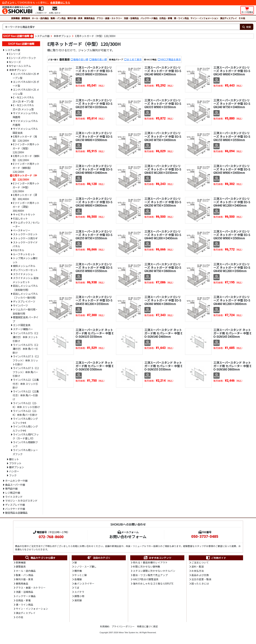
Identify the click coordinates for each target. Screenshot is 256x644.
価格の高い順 (99, 59)
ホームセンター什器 (16, 481)
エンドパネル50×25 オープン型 (26, 76)
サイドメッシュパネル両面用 (25, 115)
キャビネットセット (24, 214)
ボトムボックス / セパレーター (26, 224)
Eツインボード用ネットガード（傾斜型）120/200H (26, 168)
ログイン (7, 2)
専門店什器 (11, 488)
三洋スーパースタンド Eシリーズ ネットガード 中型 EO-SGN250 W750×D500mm (163, 202)
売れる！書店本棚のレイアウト (150, 563)
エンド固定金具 (22, 325)
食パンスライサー (84, 584)
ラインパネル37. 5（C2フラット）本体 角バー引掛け (26, 372)
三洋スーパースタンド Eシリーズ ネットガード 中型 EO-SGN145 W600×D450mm (232, 71)
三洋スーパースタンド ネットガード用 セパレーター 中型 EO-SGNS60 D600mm (232, 366)
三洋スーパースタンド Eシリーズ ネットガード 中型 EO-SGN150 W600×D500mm (94, 136)
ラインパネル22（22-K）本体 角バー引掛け (25, 413)
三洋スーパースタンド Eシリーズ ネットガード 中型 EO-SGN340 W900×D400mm (94, 169)
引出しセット (20, 218)
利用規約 (105, 628)
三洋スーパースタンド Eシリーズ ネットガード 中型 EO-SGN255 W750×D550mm (94, 235)
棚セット (14, 459)
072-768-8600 (51, 537)
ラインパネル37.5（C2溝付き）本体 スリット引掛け (25, 337)
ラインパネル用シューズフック (25, 452)
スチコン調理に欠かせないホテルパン (154, 571)
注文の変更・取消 (201, 580)
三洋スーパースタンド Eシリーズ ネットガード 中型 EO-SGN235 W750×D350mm (94, 104)
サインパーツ (20, 305)
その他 (242, 18)
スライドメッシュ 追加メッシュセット (25, 280)
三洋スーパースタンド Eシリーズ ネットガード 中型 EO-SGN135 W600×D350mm (94, 71)
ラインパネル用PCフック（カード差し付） (26, 436)
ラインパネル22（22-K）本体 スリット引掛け (26, 405)
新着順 (66, 59)
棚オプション (16, 467)
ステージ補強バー (23, 329)
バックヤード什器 (15, 509)
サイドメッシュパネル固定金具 (25, 131)
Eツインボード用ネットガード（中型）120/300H (26, 187)
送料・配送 (198, 567)
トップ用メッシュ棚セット (25, 260)
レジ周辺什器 (13, 493)
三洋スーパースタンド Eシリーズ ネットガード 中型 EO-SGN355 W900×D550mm (94, 267)
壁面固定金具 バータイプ (25, 319)
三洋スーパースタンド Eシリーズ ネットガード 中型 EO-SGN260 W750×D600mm (163, 267)
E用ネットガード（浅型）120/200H (25, 138)
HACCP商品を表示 (171, 59)
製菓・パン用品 (58, 18)
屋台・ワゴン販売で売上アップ (150, 575)
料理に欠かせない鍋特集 (147, 567)
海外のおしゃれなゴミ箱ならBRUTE (153, 584)
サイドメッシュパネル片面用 (25, 123)
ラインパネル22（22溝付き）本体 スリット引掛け (26, 384)
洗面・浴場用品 (131, 18)
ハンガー (14, 471)
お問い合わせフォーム (128, 537)
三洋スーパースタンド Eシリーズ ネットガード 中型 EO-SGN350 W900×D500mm (232, 235)
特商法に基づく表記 (147, 628)
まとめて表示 (134, 59)
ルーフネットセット (24, 254)
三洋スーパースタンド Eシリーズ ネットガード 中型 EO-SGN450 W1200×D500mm (232, 267)
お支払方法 (198, 571)
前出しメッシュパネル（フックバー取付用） (25, 296)
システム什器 (42, 36)
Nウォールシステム (20, 66)
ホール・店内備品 (40, 18)
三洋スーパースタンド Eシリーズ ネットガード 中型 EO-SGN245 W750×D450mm (163, 136)
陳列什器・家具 (75, 18)
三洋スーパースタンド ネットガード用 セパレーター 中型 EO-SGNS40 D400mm (163, 333)
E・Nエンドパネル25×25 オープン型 (23, 99)
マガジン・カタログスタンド (21, 501)
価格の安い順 (81, 59)
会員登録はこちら (60, 2)
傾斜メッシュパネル (24, 266)
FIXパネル (19, 250)
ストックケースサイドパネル (25, 244)
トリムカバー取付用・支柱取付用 (25, 311)
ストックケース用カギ (25, 238)
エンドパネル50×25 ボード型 (26, 84)
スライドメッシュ (23, 274)
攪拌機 (78, 571)
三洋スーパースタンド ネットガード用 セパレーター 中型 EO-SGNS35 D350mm (94, 333)
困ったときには (200, 584)
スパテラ (79, 593)
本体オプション (62, 36)
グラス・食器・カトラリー (109, 18)
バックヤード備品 (149, 18)
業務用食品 (89, 18)
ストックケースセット (25, 234)
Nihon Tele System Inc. (129, 634)
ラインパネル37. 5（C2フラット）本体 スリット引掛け (26, 360)
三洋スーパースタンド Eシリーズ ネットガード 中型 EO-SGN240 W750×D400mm (232, 104)
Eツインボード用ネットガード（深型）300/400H (26, 207)
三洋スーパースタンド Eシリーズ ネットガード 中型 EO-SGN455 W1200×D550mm (94, 300)
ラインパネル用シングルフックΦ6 (25, 428)
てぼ (77, 588)
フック (13, 475)
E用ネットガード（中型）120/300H (95, 36)
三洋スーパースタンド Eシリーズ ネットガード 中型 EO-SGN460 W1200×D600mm (232, 300)
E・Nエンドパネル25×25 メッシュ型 (23, 107)
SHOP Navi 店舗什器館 (16, 36)
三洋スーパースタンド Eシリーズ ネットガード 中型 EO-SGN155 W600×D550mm (232, 136)
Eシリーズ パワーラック (22, 58)
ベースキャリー (22, 230)
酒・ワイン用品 (181, 18)
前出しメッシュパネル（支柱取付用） (25, 288)
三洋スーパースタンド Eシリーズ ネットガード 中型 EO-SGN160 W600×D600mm (94, 202)
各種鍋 (78, 580)
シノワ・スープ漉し (85, 567)
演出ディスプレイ (228, 18)
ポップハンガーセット (25, 270)
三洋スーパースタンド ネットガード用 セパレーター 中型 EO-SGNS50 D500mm (94, 366)
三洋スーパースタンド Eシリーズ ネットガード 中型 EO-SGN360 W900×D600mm (163, 300)
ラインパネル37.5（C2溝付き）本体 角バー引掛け (25, 349)
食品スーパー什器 (15, 485)
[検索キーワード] (121, 27)
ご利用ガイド (216, 558)
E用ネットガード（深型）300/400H (25, 197)
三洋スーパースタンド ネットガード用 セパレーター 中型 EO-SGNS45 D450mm (232, 333)
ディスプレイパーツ (24, 301)
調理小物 (79, 597)
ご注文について (200, 563)
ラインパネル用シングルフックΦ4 (25, 421)
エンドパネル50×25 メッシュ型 (26, 92)
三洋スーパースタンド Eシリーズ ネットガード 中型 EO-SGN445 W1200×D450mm (163, 235)
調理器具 (26, 18)
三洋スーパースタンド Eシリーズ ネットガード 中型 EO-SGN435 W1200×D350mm (163, 169)
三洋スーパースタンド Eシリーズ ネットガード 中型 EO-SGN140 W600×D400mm (163, 71)
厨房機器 (15, 18)
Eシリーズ (15, 54)
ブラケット (15, 463)
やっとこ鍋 (81, 575)
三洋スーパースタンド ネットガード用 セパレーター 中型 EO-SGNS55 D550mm (163, 366)
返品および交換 (200, 575)
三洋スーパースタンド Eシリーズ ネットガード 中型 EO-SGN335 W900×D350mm (163, 104)
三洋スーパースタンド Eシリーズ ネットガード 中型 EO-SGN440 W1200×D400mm (232, 202)
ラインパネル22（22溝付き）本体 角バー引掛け (26, 395)
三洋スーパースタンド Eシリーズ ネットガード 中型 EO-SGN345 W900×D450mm (232, 169)
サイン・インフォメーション (204, 18)
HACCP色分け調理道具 (146, 580)
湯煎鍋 (78, 601)
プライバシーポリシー (123, 628)
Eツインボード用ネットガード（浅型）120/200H (26, 148)
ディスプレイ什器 (15, 505)
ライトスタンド (14, 497)
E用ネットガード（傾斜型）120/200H (26, 158)
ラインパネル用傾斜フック (25, 444)
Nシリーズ (15, 62)
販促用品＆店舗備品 (16, 513)
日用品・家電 (166, 18)
